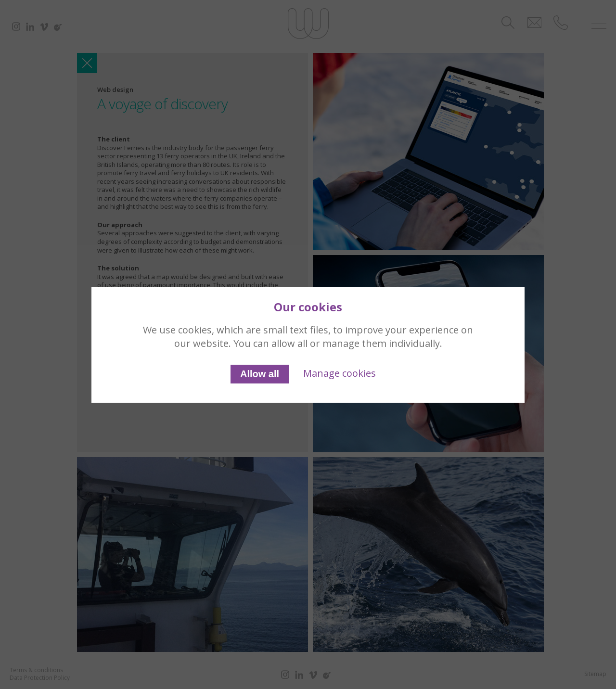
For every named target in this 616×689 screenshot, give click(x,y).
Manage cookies (340, 373)
